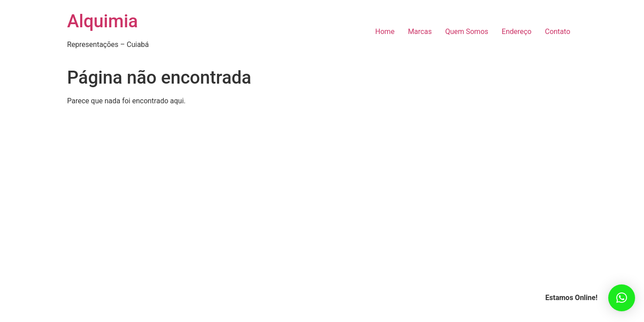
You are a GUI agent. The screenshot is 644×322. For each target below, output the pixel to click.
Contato (557, 32)
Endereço (517, 32)
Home (385, 32)
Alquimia (102, 21)
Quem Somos (466, 32)
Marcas (420, 32)
